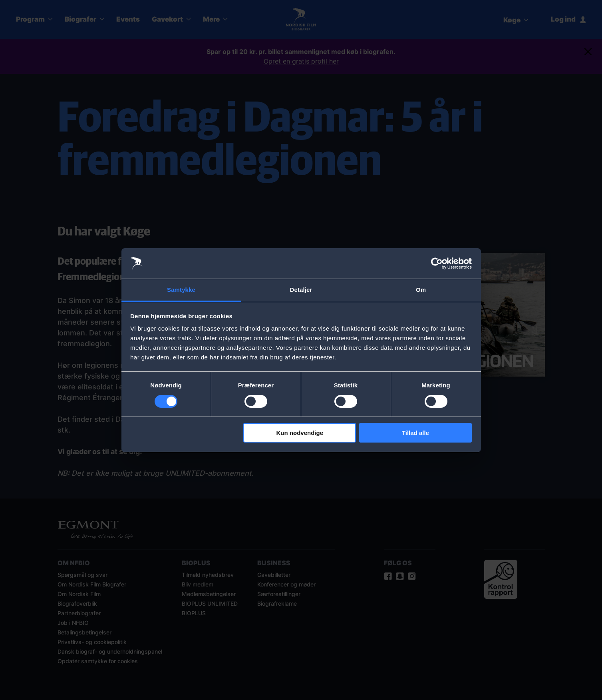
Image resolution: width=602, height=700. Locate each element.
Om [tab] (421, 290)
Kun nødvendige (300, 433)
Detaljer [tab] (301, 290)
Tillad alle (415, 433)
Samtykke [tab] (181, 290)
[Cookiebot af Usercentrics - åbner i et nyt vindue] (437, 263)
